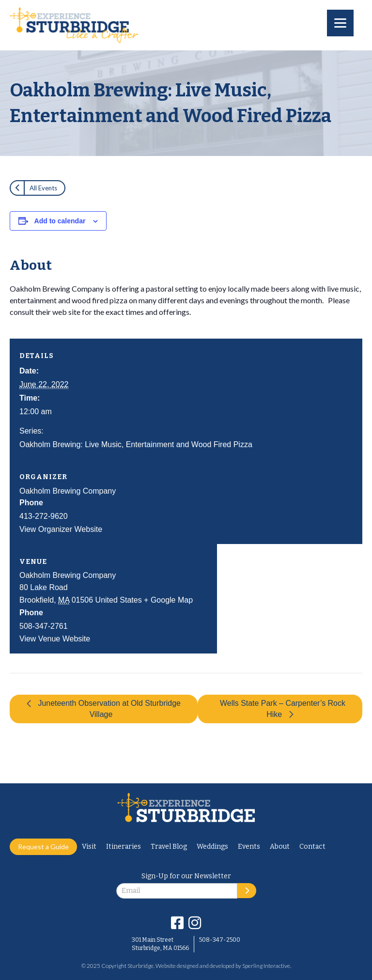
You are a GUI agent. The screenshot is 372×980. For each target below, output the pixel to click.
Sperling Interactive (266, 966)
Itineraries (124, 847)
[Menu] (340, 23)
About (280, 847)
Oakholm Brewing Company (68, 491)
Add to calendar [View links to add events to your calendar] (60, 221)
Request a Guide (43, 847)
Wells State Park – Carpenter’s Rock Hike (283, 708)
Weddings (212, 847)
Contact (312, 847)
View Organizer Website (61, 529)
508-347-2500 (220, 940)
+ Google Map (168, 600)
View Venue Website (55, 639)
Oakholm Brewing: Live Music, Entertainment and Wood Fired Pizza (136, 444)
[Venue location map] (290, 580)
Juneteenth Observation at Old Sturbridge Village (108, 708)
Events (249, 847)
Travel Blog (169, 847)
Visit (89, 847)
